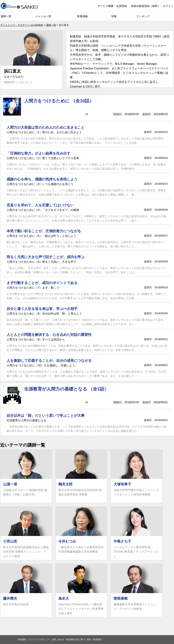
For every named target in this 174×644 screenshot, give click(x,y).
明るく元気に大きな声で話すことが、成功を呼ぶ (46, 257)
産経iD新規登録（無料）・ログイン (152, 6)
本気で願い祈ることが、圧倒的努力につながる (44, 231)
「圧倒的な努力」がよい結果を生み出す (38, 153)
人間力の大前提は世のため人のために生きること (46, 127)
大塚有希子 (122, 484)
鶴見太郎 (65, 484)
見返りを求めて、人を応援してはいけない (40, 205)
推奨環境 (97, 640)
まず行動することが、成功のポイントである (42, 283)
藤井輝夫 (10, 598)
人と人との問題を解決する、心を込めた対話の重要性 (49, 335)
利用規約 (22, 640)
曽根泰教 (121, 598)
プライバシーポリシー (39, 640)
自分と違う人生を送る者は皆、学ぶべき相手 (42, 309)
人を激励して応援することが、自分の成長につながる (49, 360)
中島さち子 (122, 541)
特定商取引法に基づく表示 (78, 640)
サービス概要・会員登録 (112, 6)
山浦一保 (10, 484)
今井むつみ (67, 541)
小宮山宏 (10, 541)
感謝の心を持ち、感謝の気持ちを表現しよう (42, 179)
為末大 (64, 598)
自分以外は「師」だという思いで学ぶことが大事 (46, 415)
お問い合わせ (58, 640)
